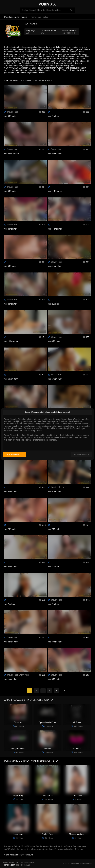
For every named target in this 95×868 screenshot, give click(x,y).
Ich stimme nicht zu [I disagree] (82, 455)
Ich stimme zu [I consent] (14, 455)
